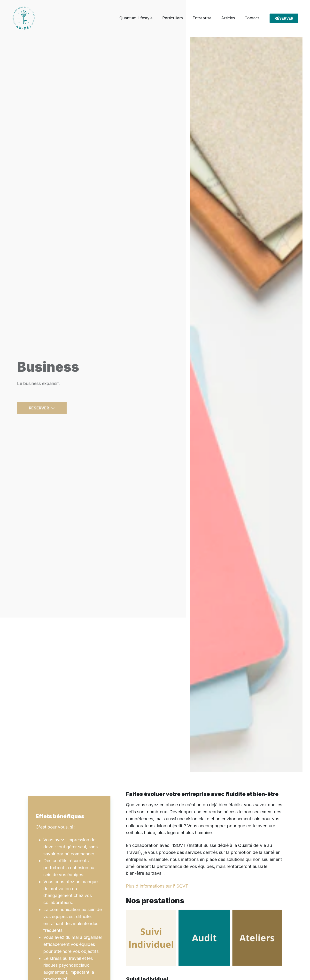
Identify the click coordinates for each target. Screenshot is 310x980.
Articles (228, 18)
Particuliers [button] (173, 18)
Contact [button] (252, 18)
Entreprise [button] (202, 18)
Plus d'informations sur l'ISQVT (157, 886)
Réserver (284, 18)
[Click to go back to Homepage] (24, 18)
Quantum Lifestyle (136, 18)
